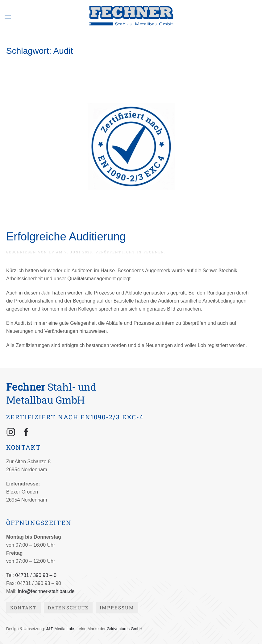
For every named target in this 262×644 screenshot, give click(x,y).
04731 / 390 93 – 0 (36, 575)
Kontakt (23, 608)
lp (52, 252)
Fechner (154, 252)
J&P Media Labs (60, 629)
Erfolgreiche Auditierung (66, 237)
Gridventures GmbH (125, 629)
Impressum (117, 608)
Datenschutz (68, 608)
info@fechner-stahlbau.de (46, 591)
